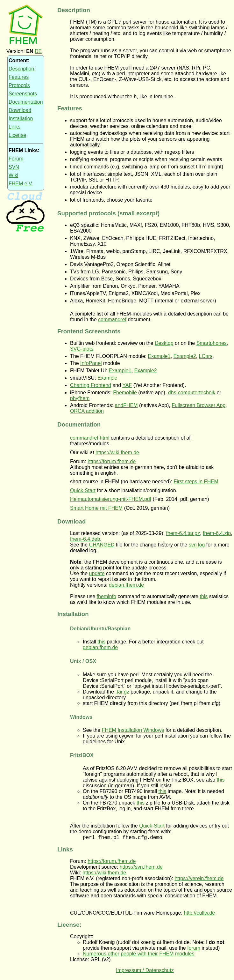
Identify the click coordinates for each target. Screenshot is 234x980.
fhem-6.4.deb (85, 539)
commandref (112, 319)
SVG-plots (82, 349)
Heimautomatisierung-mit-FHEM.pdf (111, 499)
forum (194, 949)
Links (14, 127)
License (17, 135)
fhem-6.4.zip (217, 533)
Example (107, 378)
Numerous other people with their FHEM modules (138, 955)
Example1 (159, 356)
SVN (14, 167)
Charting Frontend (91, 385)
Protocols (19, 85)
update (97, 573)
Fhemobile (125, 393)
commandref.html (90, 438)
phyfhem (80, 398)
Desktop (164, 343)
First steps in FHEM (196, 482)
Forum (16, 159)
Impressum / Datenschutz (145, 971)
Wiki (13, 175)
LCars (206, 356)
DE (38, 51)
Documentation (26, 102)
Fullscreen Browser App (199, 405)
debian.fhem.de (126, 585)
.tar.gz (122, 692)
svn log (197, 545)
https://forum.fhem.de (112, 461)
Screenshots (23, 94)
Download (20, 110)
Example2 (185, 356)
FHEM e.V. (21, 184)
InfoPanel (91, 363)
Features (19, 77)
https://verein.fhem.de (199, 879)
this (204, 596)
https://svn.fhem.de (141, 868)
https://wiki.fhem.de (117, 453)
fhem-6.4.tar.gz (183, 533)
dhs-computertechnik (192, 393)
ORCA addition (87, 411)
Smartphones (212, 343)
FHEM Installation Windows (133, 730)
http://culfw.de (199, 914)
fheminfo (106, 596)
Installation (21, 119)
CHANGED (102, 545)
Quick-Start (83, 490)
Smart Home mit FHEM (96, 508)
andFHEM (126, 405)
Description (21, 69)
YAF (127, 385)
